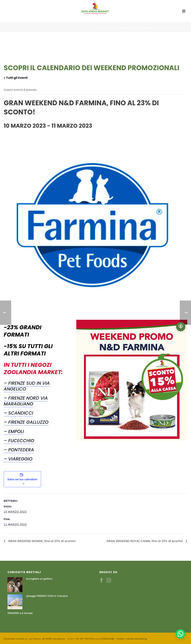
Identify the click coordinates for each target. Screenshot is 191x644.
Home (100, 28)
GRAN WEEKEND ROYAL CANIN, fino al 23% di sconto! (145, 541)
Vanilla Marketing (137, 639)
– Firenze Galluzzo (26, 422)
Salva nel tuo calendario (22, 479)
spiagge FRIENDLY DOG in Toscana (47, 596)
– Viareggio (18, 459)
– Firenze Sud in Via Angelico (27, 386)
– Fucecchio (19, 441)
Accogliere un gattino (39, 579)
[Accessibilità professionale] (181, 327)
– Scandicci (18, 413)
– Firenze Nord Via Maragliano (26, 401)
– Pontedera (19, 450)
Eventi (109, 28)
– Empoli (14, 431)
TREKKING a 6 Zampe (20, 613)
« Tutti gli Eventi (16, 78)
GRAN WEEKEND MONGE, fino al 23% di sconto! (42, 541)
